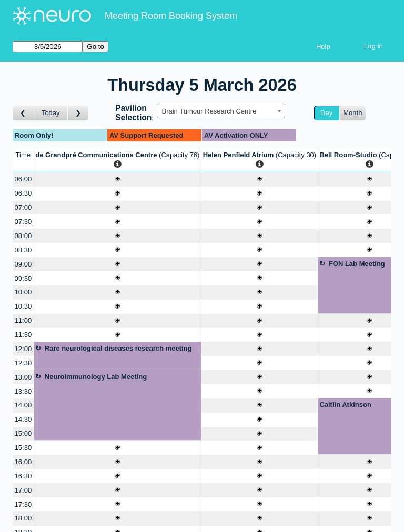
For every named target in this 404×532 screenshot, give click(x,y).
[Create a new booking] (118, 180)
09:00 (23, 264)
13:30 (23, 391)
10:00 (23, 292)
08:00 (23, 236)
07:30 (23, 222)
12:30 (23, 363)
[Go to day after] (78, 113)
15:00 (23, 433)
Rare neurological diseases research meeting (118, 348)
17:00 (23, 490)
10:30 (23, 306)
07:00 (23, 207)
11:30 (23, 335)
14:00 (23, 405)
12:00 (23, 349)
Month (352, 113)
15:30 (23, 448)
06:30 (23, 193)
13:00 (23, 377)
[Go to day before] (23, 113)
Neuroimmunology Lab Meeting (96, 377)
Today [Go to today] (51, 113)
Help (323, 47)
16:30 (23, 476)
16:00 (23, 462)
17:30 (23, 504)
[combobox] (221, 111)
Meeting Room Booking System (171, 16)
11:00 (23, 320)
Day (326, 113)
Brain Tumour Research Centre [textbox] (209, 111)
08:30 (23, 250)
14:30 (23, 419)
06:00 (23, 179)
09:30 (23, 278)
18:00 (23, 518)
